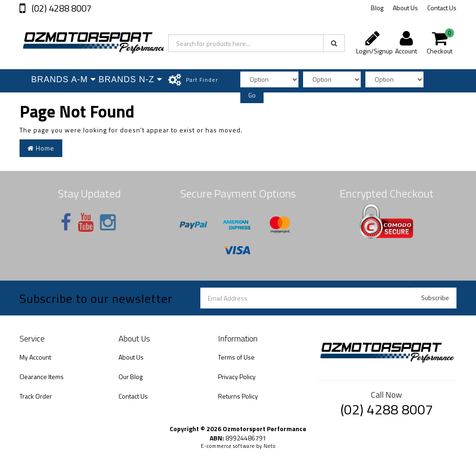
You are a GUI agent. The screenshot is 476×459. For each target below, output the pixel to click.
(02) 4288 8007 (61, 8)
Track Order (36, 396)
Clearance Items (42, 377)
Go (252, 95)
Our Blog (131, 377)
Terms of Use (236, 357)
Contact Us (442, 8)
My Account (35, 357)
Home (41, 148)
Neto (270, 446)
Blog (377, 8)
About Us (405, 8)
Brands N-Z (130, 79)
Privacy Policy (237, 377)
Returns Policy (238, 396)
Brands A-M (63, 79)
